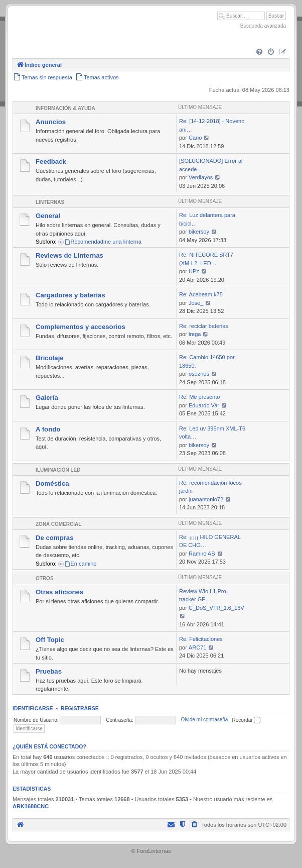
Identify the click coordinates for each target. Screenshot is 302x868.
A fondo (48, 429)
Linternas (50, 202)
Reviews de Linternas (69, 255)
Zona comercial (58, 524)
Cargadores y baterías (70, 295)
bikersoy (199, 232)
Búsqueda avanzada (263, 26)
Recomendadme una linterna (103, 242)
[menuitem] (259, 52)
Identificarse (33, 708)
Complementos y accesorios (81, 327)
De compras (55, 538)
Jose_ (196, 303)
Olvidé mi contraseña (204, 720)
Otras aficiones (59, 592)
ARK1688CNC (31, 806)
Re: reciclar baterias (204, 326)
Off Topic (50, 640)
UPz (194, 271)
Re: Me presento (199, 397)
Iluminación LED (58, 470)
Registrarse (80, 708)
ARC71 (197, 647)
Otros (45, 578)
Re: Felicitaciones (201, 639)
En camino (81, 564)
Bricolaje (50, 358)
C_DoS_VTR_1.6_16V (216, 608)
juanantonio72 (206, 499)
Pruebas (49, 671)
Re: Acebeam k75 (201, 294)
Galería (47, 398)
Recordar (247, 720)
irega (195, 334)
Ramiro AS (202, 554)
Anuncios (51, 122)
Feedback (51, 161)
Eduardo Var (204, 405)
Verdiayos (201, 177)
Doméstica (52, 483)
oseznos (199, 374)
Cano (195, 138)
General (48, 216)
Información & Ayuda (65, 108)
